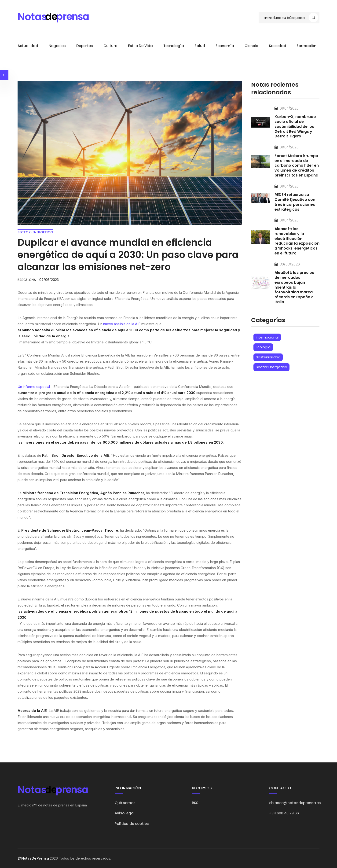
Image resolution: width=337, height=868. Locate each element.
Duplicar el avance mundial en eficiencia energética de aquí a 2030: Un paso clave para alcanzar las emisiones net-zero (128, 255)
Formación (307, 46)
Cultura (110, 46)
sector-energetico (35, 232)
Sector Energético (271, 367)
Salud (200, 46)
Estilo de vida (140, 46)
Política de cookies (132, 824)
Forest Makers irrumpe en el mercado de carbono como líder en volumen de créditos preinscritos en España (297, 166)
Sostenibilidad (268, 358)
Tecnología (174, 46)
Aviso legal (125, 813)
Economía (225, 46)
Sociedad (278, 46)
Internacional (267, 338)
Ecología (263, 348)
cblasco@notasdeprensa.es (295, 803)
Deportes (85, 46)
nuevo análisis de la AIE (122, 324)
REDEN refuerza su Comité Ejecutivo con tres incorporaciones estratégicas (295, 202)
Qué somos (125, 803)
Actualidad (28, 46)
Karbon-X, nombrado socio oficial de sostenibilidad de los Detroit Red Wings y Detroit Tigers (295, 127)
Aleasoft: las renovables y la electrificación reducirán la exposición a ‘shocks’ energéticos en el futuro (297, 241)
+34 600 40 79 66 (284, 813)
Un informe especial (34, 387)
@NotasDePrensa (33, 858)
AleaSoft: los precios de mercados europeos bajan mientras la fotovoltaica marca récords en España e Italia (294, 288)
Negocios (57, 46)
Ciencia (251, 46)
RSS (195, 803)
